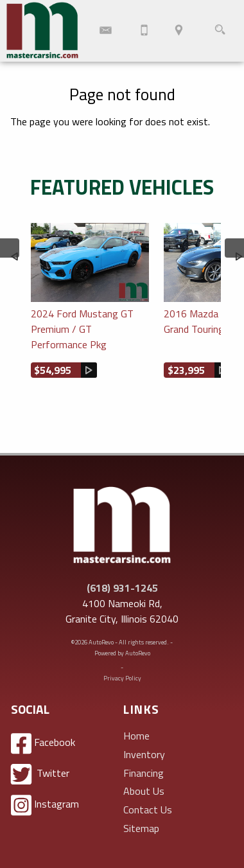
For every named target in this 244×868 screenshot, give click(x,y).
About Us (144, 791)
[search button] (220, 31)
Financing (144, 773)
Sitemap (141, 828)
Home (136, 736)
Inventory (144, 754)
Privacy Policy (122, 678)
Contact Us (148, 810)
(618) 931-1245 (122, 588)
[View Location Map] (179, 31)
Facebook (43, 744)
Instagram (45, 805)
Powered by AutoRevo (122, 653)
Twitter (40, 774)
